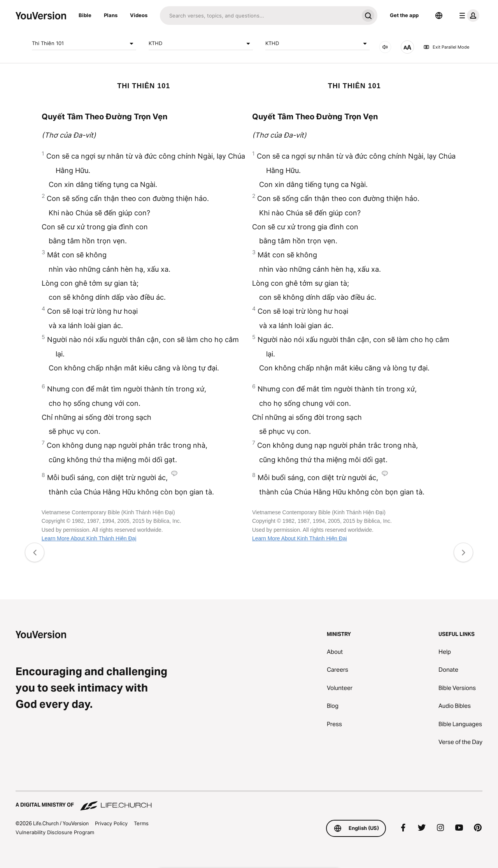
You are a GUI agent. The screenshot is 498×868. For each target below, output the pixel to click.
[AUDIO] (385, 47)
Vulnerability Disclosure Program (55, 832)
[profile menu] (468, 16)
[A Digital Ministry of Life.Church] (249, 801)
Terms (141, 823)
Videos (139, 15)
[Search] (259, 16)
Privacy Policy (111, 823)
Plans (111, 15)
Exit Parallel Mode (446, 47)
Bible (85, 15)
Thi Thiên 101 (84, 44)
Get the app (404, 15)
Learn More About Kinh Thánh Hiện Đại (89, 538)
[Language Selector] (439, 16)
